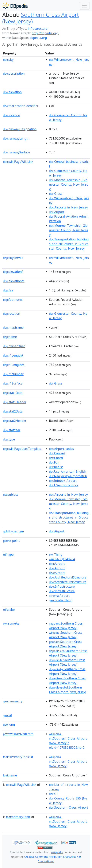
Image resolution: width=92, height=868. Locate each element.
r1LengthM (14, 365)
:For (54, 462)
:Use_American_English (68, 471)
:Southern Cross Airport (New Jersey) (66, 626)
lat (8, 715)
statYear (12, 430)
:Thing (56, 554)
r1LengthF (13, 355)
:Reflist (56, 467)
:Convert (57, 453)
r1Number (13, 374)
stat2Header (15, 421)
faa (8, 290)
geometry (13, 701)
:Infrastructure (62, 586)
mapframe (13, 327)
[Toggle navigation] (84, 6)
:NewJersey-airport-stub (68, 476)
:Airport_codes (61, 449)
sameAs (11, 623)
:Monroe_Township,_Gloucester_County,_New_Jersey (69, 184)
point (11, 541)
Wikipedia (57, 852)
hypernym (13, 531)
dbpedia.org (38, 38)
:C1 (54, 794)
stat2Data (13, 411)
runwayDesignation (20, 129)
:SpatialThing (61, 600)
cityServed (13, 258)
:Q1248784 (62, 559)
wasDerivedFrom (18, 734)
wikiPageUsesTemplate (22, 449)
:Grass (56, 194)
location (11, 115)
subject (10, 495)
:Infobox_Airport (63, 481)
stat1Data (13, 393)
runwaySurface (17, 152)
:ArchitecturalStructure (68, 577)
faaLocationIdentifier (21, 106)
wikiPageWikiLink (18, 162)
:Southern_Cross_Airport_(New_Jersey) (69, 762)
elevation (12, 92)
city (8, 60)
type (9, 439)
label (9, 610)
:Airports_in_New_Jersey (68, 207)
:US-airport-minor (64, 485)
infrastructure (38, 29)
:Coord (56, 458)
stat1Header (15, 402)
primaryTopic (18, 817)
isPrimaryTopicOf (18, 757)
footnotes (13, 300)
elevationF (13, 272)
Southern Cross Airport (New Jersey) (41, 18)
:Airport (57, 212)
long (9, 724)
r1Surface (13, 383)
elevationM (14, 281)
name (10, 337)
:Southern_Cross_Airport (69, 807)
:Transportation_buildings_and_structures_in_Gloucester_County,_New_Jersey (69, 244)
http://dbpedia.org (45, 33)
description (14, 73)
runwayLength (16, 138)
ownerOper (14, 346)
